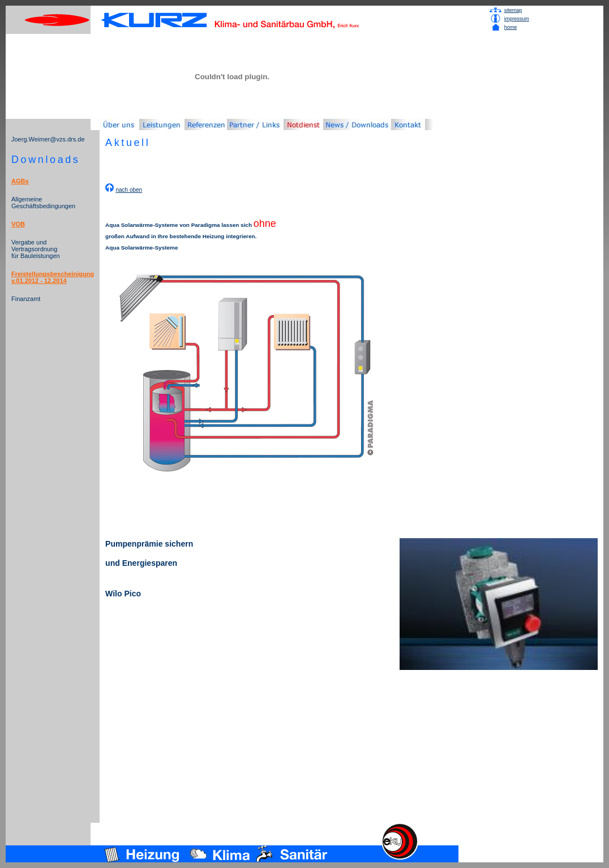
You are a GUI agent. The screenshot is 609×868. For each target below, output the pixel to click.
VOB (18, 224)
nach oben (129, 190)
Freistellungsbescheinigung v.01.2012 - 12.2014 (53, 277)
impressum (517, 19)
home (511, 27)
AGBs (20, 181)
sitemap (513, 10)
